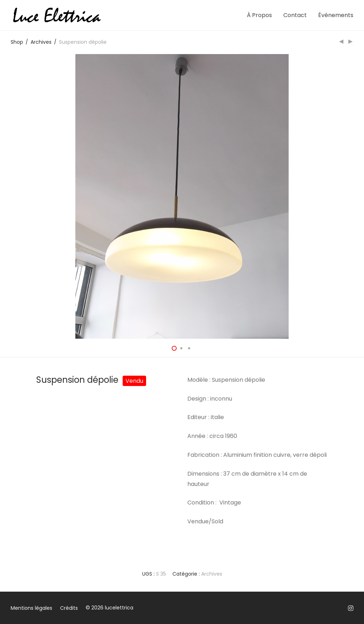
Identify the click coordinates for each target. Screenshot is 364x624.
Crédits (69, 608)
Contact (295, 15)
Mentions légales (31, 608)
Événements (336, 15)
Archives (41, 42)
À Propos (259, 15)
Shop (17, 42)
